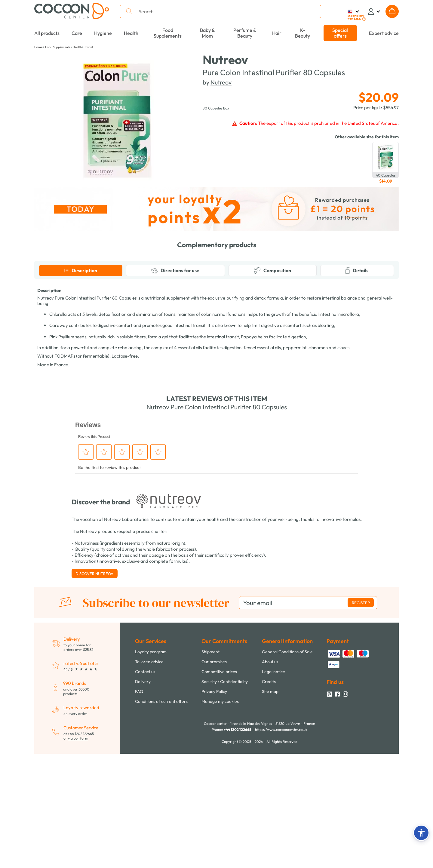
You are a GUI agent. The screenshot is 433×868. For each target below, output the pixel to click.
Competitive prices (219, 786)
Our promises (214, 776)
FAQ (139, 806)
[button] (421, 833)
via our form (78, 853)
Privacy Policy (214, 806)
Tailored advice (149, 776)
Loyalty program (151, 766)
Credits (269, 796)
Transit (89, 47)
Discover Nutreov (94, 688)
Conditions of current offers (161, 816)
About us (270, 776)
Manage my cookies (220, 816)
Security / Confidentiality (225, 796)
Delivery (143, 796)
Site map (270, 806)
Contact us (145, 786)
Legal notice (273, 786)
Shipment (210, 766)
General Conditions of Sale (287, 766)
